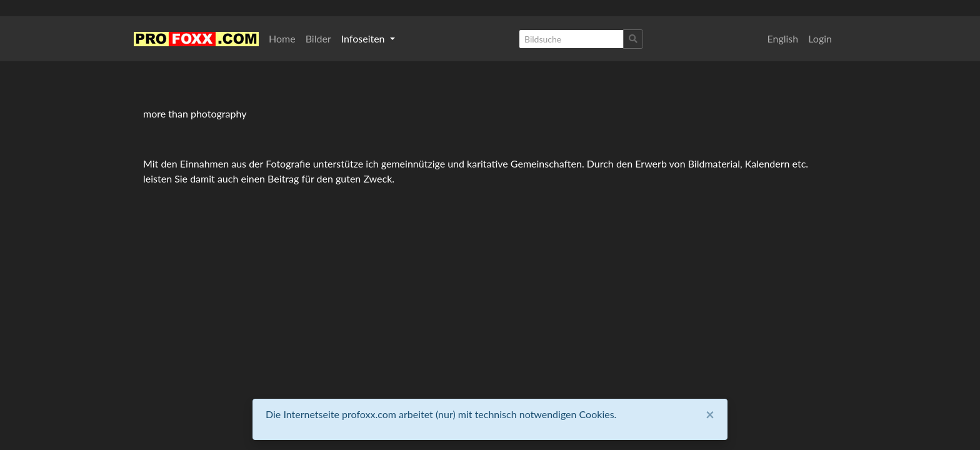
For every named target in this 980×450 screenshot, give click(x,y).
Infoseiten (364, 38)
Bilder (318, 38)
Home (282, 38)
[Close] (710, 414)
